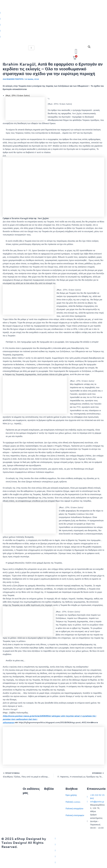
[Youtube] (53, 37)
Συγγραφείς (28, 826)
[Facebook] (53, 19)
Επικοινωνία (28, 813)
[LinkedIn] (53, 31)
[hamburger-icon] (31, 48)
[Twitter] (53, 13)
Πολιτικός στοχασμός (53, 815)
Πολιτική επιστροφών (75, 815)
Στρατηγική (49, 802)
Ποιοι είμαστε (29, 806)
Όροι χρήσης (71, 795)
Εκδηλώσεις (28, 819)
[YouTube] (80, 862)
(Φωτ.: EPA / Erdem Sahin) (18, 95)
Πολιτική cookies (73, 802)
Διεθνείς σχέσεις (51, 795)
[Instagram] (53, 25)
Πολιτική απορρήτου (74, 808)
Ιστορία (47, 808)
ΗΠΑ (46, 829)
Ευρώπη (48, 822)
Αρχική (26, 799)
